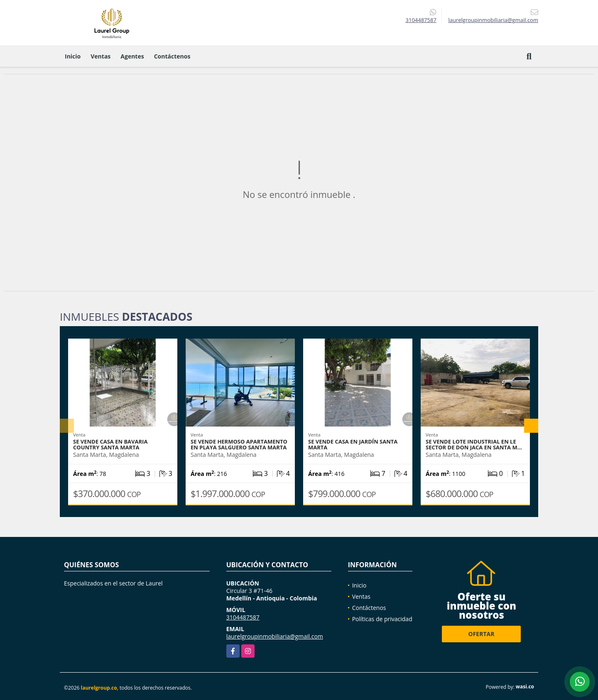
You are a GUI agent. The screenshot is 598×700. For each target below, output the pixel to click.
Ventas (100, 56)
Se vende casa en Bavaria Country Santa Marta (110, 444)
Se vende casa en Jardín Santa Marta (353, 444)
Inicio (73, 56)
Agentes (132, 56)
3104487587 (421, 20)
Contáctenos (172, 56)
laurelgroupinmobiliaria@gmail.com (275, 636)
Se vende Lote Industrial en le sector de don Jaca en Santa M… (474, 444)
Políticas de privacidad (382, 619)
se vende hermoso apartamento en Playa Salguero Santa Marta (239, 444)
